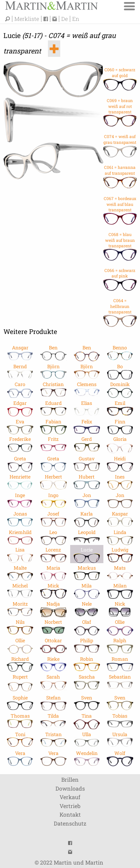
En (76, 19)
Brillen (70, 779)
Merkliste (27, 19)
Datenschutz (70, 823)
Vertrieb (70, 806)
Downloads (70, 788)
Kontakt (70, 814)
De (65, 19)
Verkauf (70, 797)
